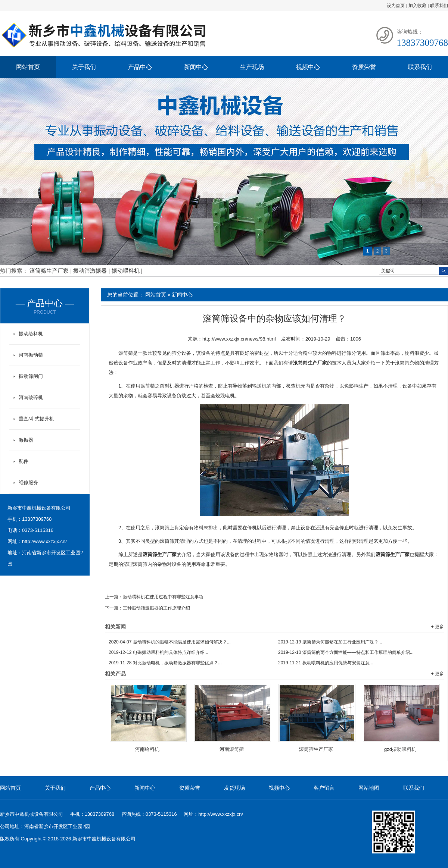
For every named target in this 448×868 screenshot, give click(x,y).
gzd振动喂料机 (400, 749)
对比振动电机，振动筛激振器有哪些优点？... (165, 663)
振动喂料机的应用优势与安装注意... (326, 663)
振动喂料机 (126, 271)
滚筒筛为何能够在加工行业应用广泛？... (330, 642)
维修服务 (28, 482)
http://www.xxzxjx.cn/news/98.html (239, 339)
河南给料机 (147, 749)
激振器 (26, 440)
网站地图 (369, 788)
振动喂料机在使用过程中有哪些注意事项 (163, 597)
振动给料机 (31, 334)
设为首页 (396, 6)
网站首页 (28, 67)
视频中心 (308, 67)
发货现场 (234, 788)
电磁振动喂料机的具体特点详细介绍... (158, 652)
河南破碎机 (31, 397)
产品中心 (140, 67)
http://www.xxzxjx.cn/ (44, 541)
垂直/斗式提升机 (36, 419)
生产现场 (252, 67)
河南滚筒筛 (232, 749)
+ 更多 (438, 627)
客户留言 (324, 788)
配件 (24, 461)
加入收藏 (417, 6)
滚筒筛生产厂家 (50, 271)
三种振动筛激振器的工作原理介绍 (156, 608)
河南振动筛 (31, 355)
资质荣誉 (364, 67)
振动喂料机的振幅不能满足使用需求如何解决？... (170, 642)
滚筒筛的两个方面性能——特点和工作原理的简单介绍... (346, 652)
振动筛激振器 (91, 271)
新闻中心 (196, 67)
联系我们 (439, 6)
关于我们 (84, 67)
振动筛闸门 (31, 376)
